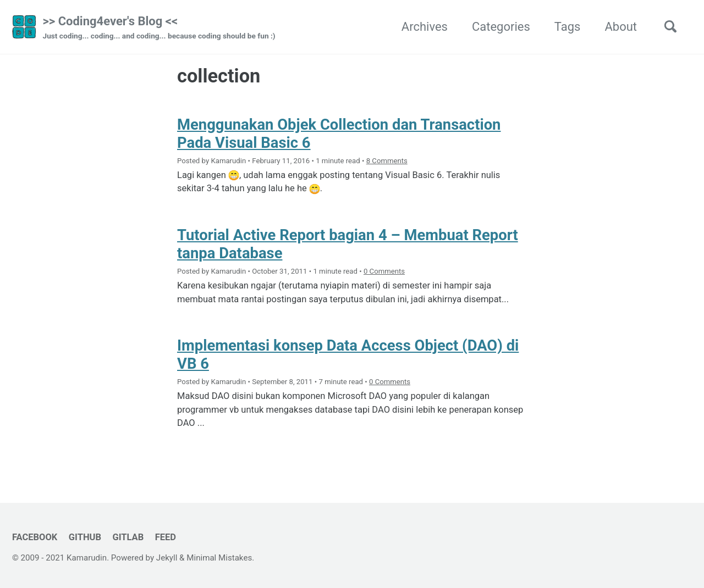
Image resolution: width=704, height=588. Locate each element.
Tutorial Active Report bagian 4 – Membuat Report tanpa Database (348, 244)
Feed (166, 537)
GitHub (85, 537)
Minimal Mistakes (219, 558)
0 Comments (384, 271)
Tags (568, 27)
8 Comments (387, 161)
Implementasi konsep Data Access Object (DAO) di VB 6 (349, 354)
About (621, 27)
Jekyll (167, 558)
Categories (501, 27)
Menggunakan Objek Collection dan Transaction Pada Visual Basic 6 (340, 134)
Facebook (35, 537)
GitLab (128, 537)
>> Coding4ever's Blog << (159, 28)
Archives (425, 27)
